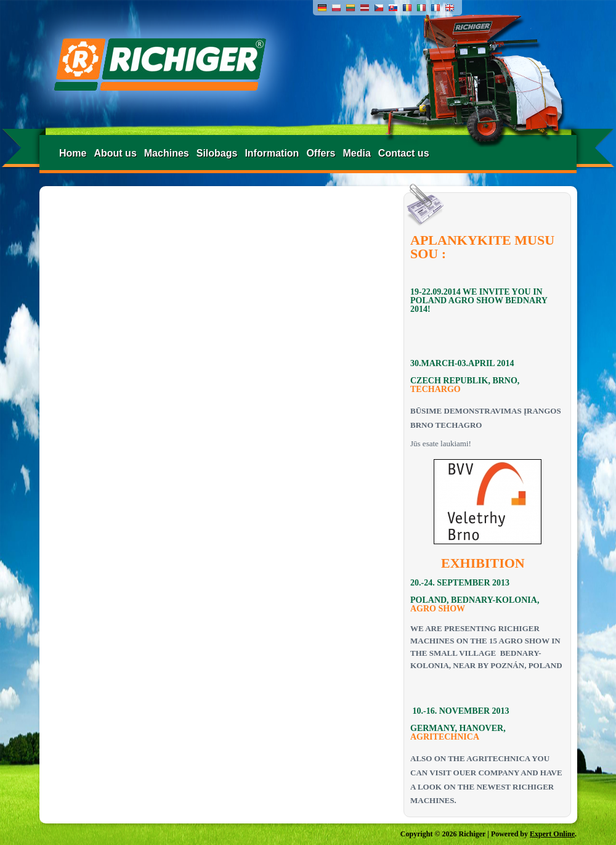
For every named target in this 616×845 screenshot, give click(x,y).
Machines (167, 153)
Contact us (404, 153)
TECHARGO (436, 389)
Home (73, 153)
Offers (321, 153)
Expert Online (552, 834)
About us (115, 153)
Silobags (217, 153)
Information (272, 153)
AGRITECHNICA (445, 737)
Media (357, 153)
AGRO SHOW (438, 609)
